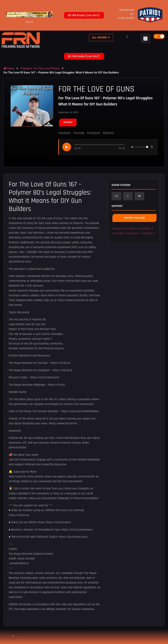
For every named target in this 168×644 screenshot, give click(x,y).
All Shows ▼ (101, 38)
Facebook (64, 133)
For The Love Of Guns (47, 68)
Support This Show (134, 218)
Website (108, 133)
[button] (127, 37)
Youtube (79, 133)
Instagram (94, 133)
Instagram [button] (133, 233)
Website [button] (148, 233)
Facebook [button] (145, 229)
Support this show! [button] (124, 229)
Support (68, 122)
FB (117, 196)
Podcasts (26, 68)
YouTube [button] (118, 233)
